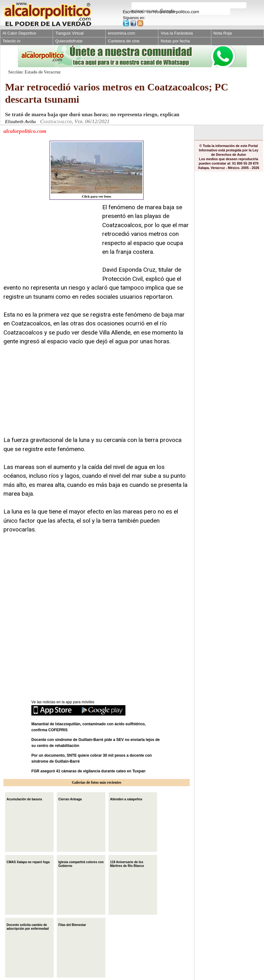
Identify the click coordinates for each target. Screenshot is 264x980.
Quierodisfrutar (69, 41)
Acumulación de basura (24, 799)
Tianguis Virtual (69, 33)
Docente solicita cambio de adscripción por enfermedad (28, 926)
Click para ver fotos (97, 170)
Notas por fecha (175, 41)
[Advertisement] (50, 242)
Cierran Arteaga (70, 799)
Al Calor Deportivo (19, 33)
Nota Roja (223, 33)
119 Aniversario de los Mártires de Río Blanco (127, 863)
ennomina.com (121, 33)
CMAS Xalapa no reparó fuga (28, 861)
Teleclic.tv (11, 41)
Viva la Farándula (177, 33)
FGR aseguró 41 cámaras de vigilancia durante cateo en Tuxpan (88, 771)
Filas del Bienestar (72, 924)
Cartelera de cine (124, 41)
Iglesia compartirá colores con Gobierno (81, 863)
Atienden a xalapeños (126, 799)
